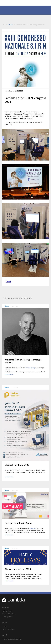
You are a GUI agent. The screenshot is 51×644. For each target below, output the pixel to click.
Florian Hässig (30, 368)
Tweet (8, 282)
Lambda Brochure (8, 629)
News (11, 25)
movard (32, 528)
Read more (9, 374)
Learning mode (7, 617)
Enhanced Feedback (9, 614)
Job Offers (5, 627)
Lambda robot (7, 611)
